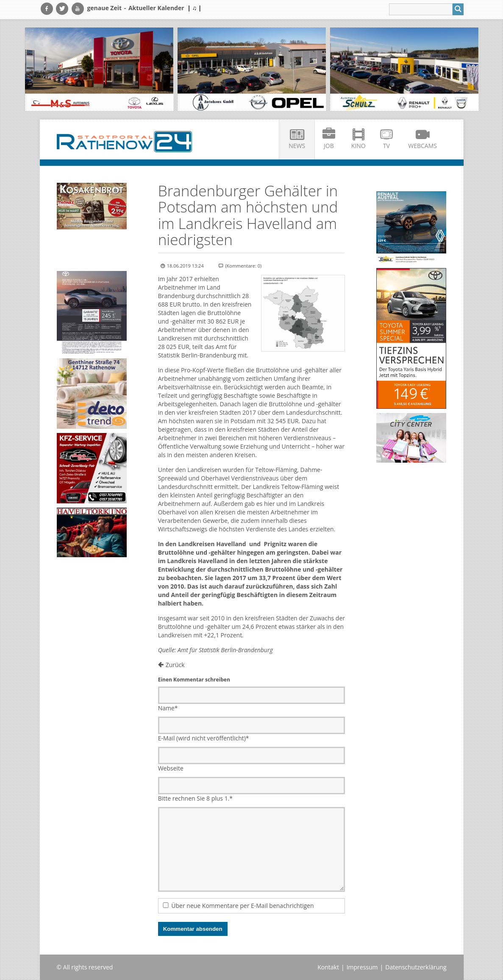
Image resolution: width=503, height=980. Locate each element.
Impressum (362, 967)
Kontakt (328, 967)
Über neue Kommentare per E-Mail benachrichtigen (242, 906)
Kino (358, 146)
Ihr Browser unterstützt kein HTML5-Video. (92, 251)
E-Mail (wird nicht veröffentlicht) (204, 738)
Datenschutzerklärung (416, 967)
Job (329, 146)
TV (386, 146)
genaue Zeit (104, 8)
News (297, 146)
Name (168, 708)
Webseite (171, 768)
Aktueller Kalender (156, 8)
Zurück (175, 665)
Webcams (422, 146)
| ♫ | (194, 8)
